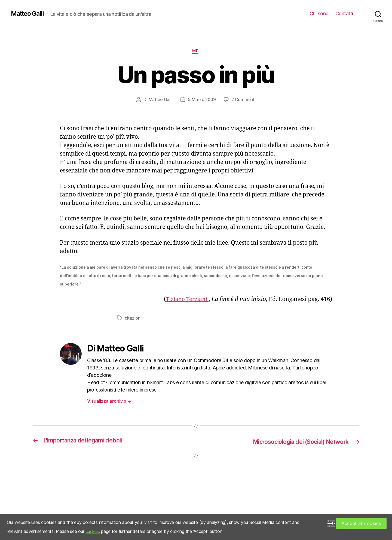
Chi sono (319, 13)
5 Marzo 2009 (202, 100)
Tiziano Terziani (186, 300)
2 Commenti (244, 100)
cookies (93, 531)
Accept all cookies (361, 523)
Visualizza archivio (109, 402)
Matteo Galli (29, 14)
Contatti (344, 13)
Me (196, 51)
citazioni (133, 318)
